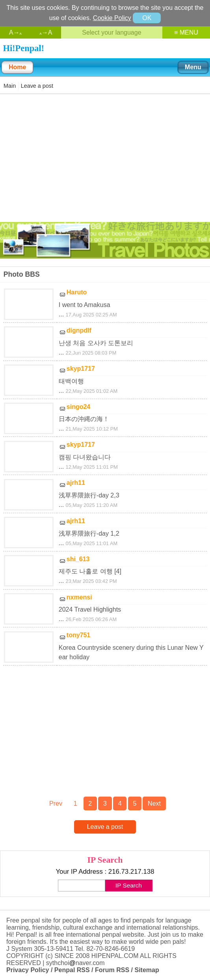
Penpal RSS (72, 970)
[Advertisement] (105, 157)
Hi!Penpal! (23, 48)
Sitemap (147, 970)
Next (154, 803)
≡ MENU (186, 32)
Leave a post (37, 86)
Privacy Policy (28, 970)
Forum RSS (112, 970)
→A (46, 32)
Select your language (112, 32)
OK (147, 18)
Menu (193, 67)
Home (17, 67)
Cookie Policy (112, 18)
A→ (15, 32)
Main (10, 86)
